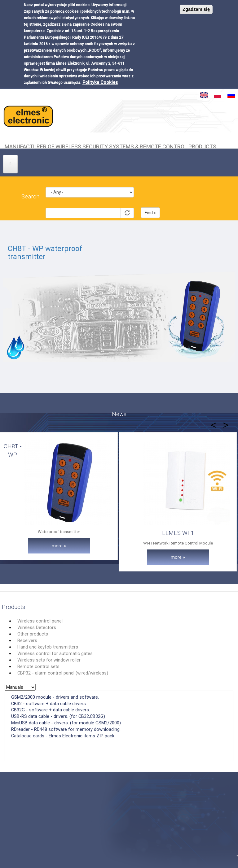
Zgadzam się (196, 9)
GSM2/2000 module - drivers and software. (55, 697)
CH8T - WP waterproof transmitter (45, 253)
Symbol (90, 203)
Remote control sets (38, 666)
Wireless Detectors (37, 627)
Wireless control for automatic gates (55, 653)
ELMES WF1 (178, 533)
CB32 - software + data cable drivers (48, 704)
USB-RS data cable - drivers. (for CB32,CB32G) (58, 716)
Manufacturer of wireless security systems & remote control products (110, 146)
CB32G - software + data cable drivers (50, 710)
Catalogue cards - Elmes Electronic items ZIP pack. (64, 736)
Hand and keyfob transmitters (48, 647)
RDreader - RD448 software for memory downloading (65, 729)
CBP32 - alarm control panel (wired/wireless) (63, 673)
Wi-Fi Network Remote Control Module (178, 543)
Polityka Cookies (100, 82)
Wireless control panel (40, 621)
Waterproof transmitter (59, 532)
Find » (150, 213)
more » (59, 546)
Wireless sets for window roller (49, 660)
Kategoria (90, 182)
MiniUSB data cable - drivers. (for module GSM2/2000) (66, 723)
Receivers (27, 640)
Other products (33, 634)
